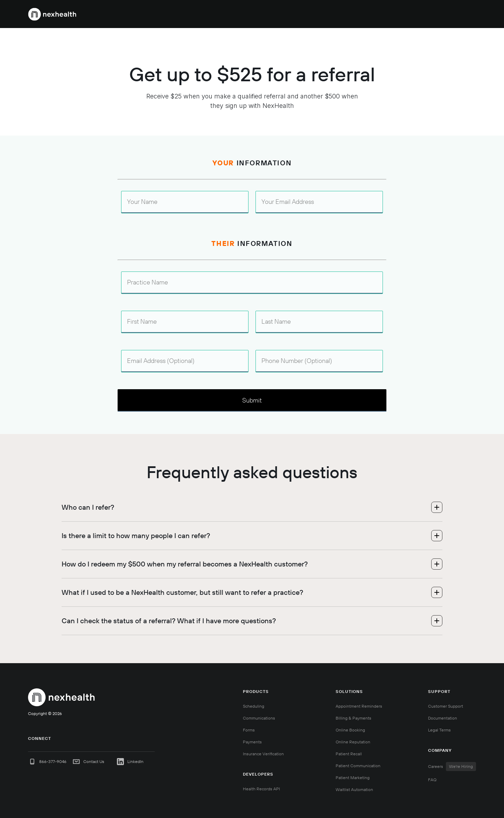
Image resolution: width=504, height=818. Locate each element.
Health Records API (261, 789)
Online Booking (350, 730)
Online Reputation (353, 742)
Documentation (443, 718)
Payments (252, 742)
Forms (249, 730)
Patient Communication (358, 766)
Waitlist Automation (354, 789)
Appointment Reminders (359, 706)
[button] (257, 14)
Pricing (349, 14)
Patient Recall (349, 754)
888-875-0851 (381, 14)
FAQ (432, 780)
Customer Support (446, 706)
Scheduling (254, 706)
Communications (259, 718)
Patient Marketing (353, 778)
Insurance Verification (263, 754)
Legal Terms (439, 730)
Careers (452, 767)
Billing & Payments (353, 718)
